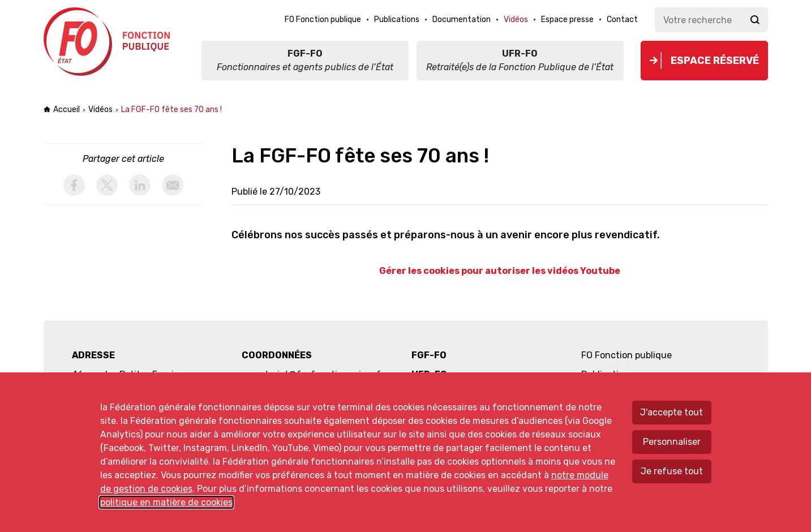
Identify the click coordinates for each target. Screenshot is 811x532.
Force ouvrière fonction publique (108, 42)
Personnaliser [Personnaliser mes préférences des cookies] (672, 442)
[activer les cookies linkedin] (140, 185)
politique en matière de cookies (166, 502)
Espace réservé (715, 61)
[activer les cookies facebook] (74, 185)
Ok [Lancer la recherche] (755, 20)
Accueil (66, 110)
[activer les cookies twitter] (107, 185)
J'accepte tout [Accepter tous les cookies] (671, 412)
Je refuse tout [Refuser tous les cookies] (672, 471)
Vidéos (100, 110)
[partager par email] (173, 185)
